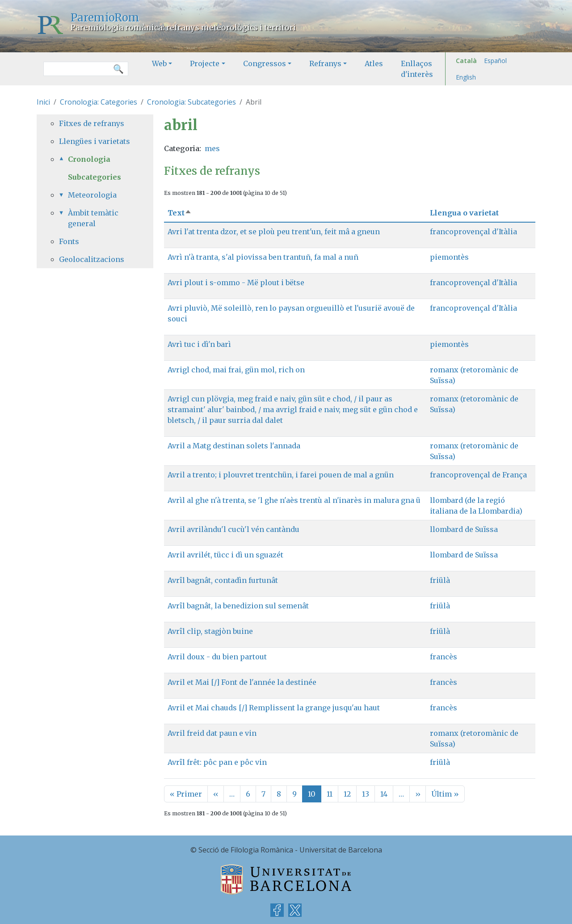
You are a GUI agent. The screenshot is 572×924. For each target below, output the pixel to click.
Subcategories (95, 177)
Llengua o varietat (464, 213)
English (466, 77)
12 (347, 794)
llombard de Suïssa (464, 529)
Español (495, 61)
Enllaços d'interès (417, 69)
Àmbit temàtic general (93, 218)
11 (330, 794)
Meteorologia (92, 195)
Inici (43, 102)
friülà (440, 580)
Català (466, 61)
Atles (374, 63)
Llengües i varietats (95, 141)
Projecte (205, 63)
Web (159, 63)
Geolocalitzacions (92, 259)
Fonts (69, 241)
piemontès (449, 257)
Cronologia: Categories (99, 102)
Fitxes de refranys (92, 123)
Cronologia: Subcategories (191, 102)
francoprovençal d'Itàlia (473, 232)
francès (444, 657)
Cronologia (89, 159)
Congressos (265, 63)
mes (212, 148)
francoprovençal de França (478, 475)
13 (366, 794)
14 (384, 794)
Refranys (325, 63)
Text (180, 213)
